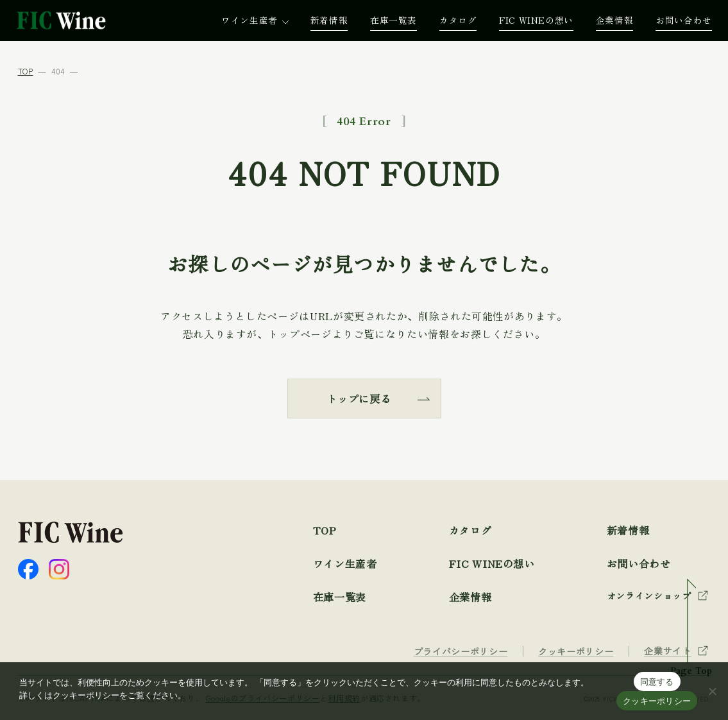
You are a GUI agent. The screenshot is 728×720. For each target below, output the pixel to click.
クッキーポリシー (657, 701)
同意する (657, 682)
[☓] (712, 691)
